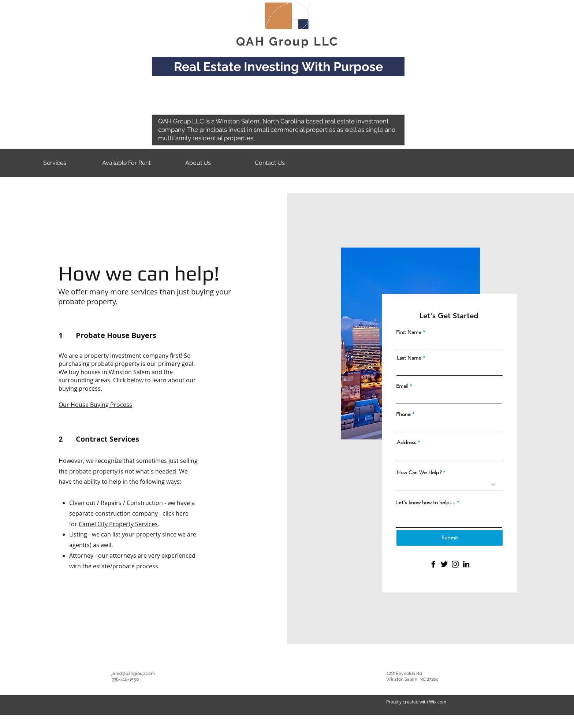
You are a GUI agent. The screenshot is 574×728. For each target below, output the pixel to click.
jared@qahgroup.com (133, 673)
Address (407, 442)
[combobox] (450, 454)
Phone (403, 414)
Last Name (409, 358)
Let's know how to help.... (426, 502)
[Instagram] (455, 564)
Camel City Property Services (118, 524)
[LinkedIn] (466, 564)
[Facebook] (433, 564)
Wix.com (438, 702)
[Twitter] (444, 564)
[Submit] (450, 538)
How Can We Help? (419, 472)
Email (402, 386)
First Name (409, 332)
